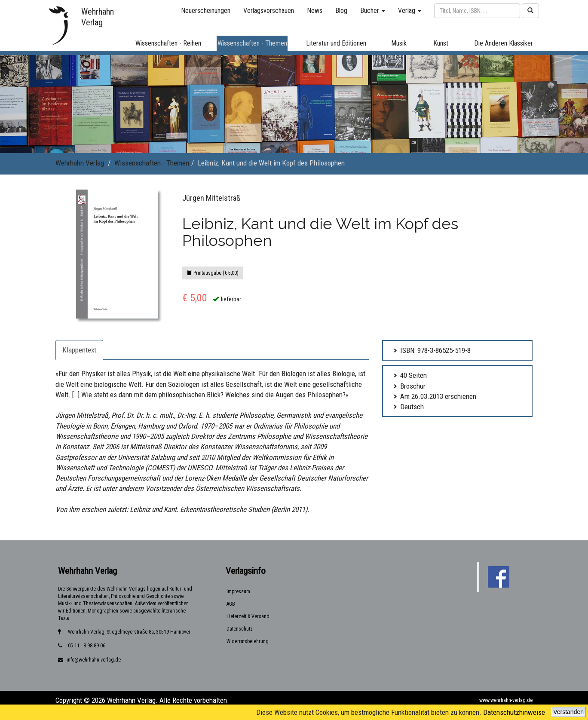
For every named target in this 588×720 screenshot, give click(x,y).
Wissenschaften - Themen (152, 163)
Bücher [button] (373, 11)
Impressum (238, 591)
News (315, 11)
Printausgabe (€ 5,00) (213, 273)
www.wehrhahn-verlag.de (506, 700)
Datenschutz (240, 629)
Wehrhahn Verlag (80, 163)
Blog (341, 11)
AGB (231, 604)
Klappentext (79, 350)
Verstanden (568, 712)
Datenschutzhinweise (514, 712)
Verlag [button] (410, 11)
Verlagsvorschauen (269, 11)
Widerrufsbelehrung (248, 641)
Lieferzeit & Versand (248, 616)
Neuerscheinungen (206, 11)
